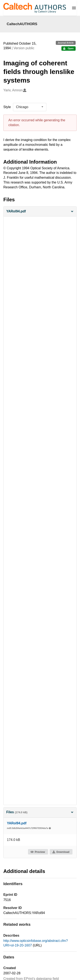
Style (7, 107)
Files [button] (40, 812)
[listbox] (30, 107)
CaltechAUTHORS (22, 24)
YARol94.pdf (17, 823)
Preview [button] (38, 852)
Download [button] (61, 852)
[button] (40, 211)
